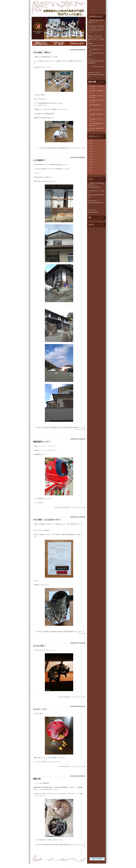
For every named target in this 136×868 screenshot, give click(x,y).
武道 (49, 148)
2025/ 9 (91, 160)
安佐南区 (46, 428)
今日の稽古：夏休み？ (42, 52)
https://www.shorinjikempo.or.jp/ (96, 202)
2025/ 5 (91, 170)
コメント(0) (71, 148)
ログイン (92, 225)
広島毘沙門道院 (72, 428)
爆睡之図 (37, 779)
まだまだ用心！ (40, 646)
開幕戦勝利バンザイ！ (42, 442)
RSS (90, 217)
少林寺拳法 (62, 148)
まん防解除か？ (40, 160)
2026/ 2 (91, 146)
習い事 (57, 148)
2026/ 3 (91, 143)
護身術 (52, 148)
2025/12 (91, 151)
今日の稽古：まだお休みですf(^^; (47, 520)
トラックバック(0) (80, 148)
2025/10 (91, 157)
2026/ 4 (91, 141)
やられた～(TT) (40, 709)
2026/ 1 (91, 149)
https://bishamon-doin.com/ (94, 187)
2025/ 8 (91, 162)
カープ (64, 507)
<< (90, 173)
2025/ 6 (91, 168)
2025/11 (91, 154)
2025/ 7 (91, 165)
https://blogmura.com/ (93, 212)
